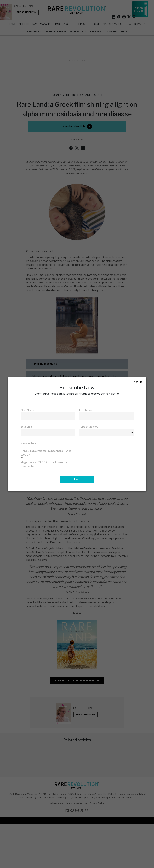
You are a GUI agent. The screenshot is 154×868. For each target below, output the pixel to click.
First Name (27, 410)
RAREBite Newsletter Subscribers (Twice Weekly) (46, 453)
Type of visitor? (89, 427)
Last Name (86, 410)
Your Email (27, 427)
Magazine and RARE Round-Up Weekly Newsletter (44, 464)
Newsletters (28, 443)
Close (137, 382)
